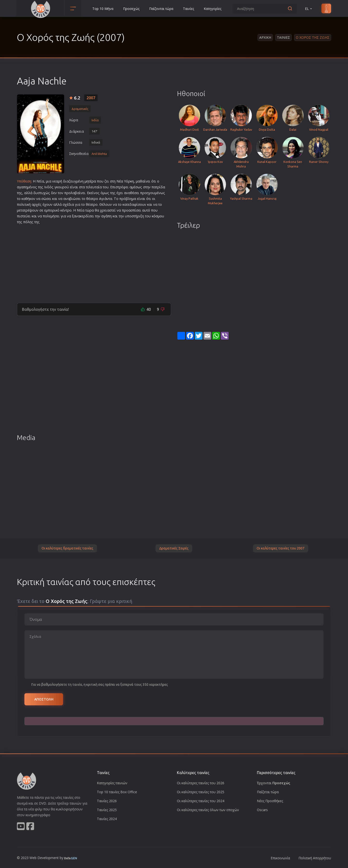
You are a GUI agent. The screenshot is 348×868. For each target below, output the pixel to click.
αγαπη (22, 187)
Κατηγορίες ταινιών (112, 783)
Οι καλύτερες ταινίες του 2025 (201, 792)
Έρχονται (274, 783)
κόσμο (157, 216)
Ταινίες (188, 9)
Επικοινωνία (280, 858)
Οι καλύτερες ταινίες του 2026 (201, 783)
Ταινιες (283, 37)
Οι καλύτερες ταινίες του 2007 (281, 548)
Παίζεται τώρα (268, 792)
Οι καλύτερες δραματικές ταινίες (67, 548)
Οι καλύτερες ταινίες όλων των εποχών (208, 810)
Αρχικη (265, 37)
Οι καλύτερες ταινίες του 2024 (201, 801)
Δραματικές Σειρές (174, 548)
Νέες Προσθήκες (270, 801)
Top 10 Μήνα (103, 9)
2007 (91, 98)
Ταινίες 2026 (107, 801)
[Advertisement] (94, 262)
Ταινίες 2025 (107, 810)
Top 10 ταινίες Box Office (117, 792)
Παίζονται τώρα (161, 9)
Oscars (262, 810)
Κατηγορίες (213, 9)
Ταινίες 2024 (107, 819)
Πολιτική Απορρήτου (315, 858)
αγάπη (106, 216)
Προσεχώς (131, 9)
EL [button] (309, 9)
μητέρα (90, 181)
